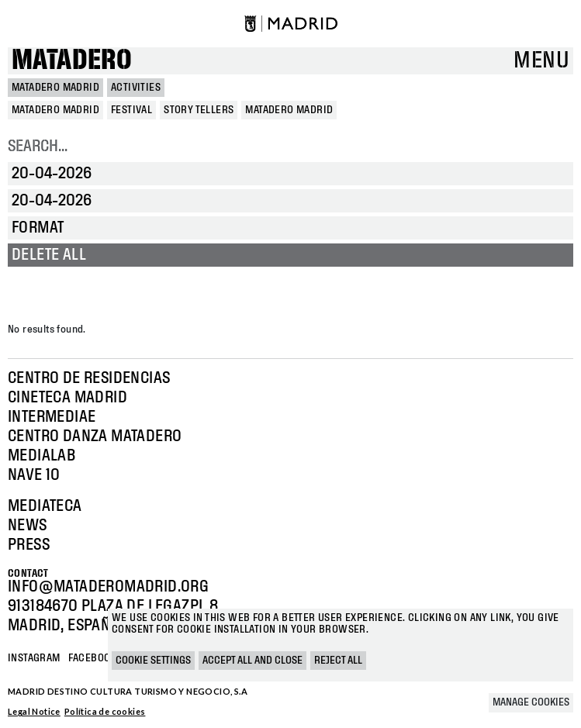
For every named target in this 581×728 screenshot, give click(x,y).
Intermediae (52, 417)
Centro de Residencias (89, 378)
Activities (136, 88)
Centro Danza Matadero (95, 436)
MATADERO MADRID (55, 88)
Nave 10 (34, 475)
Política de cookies (105, 711)
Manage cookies (531, 702)
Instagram (34, 658)
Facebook (92, 658)
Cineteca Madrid (67, 398)
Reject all (338, 661)
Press (29, 545)
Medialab (41, 456)
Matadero (72, 61)
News (28, 526)
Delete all (49, 255)
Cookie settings (153, 661)
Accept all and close (252, 661)
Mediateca (45, 506)
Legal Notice (34, 711)
